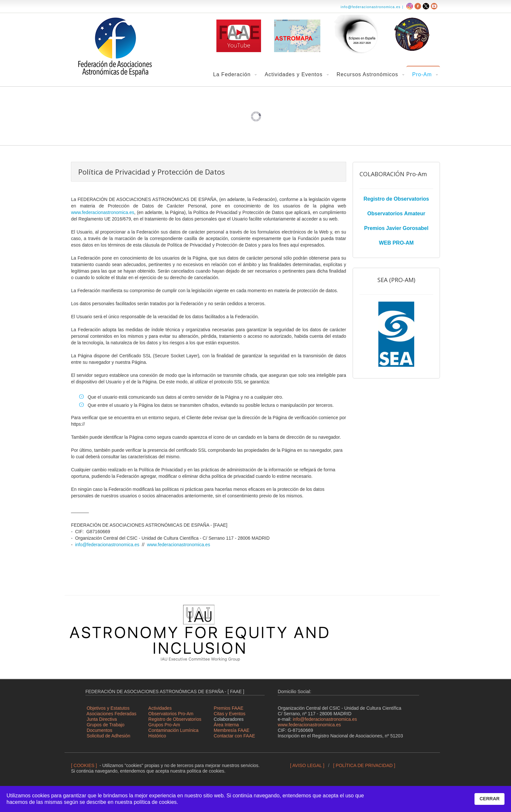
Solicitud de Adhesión (109, 736)
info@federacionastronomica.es (371, 7)
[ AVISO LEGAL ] (307, 765)
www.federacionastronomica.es (103, 212)
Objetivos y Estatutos (108, 708)
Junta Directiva (102, 719)
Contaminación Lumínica (173, 730)
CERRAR (489, 799)
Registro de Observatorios (396, 199)
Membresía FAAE (232, 730)
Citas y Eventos (230, 714)
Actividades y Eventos (294, 74)
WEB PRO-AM (396, 243)
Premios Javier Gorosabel (396, 228)
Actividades (160, 708)
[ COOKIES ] (84, 765)
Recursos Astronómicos (367, 74)
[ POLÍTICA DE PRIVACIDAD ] (364, 765)
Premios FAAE (229, 708)
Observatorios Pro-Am (171, 714)
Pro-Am (422, 74)
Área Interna (226, 725)
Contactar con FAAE (234, 736)
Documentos (100, 730)
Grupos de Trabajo (106, 725)
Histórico (157, 736)
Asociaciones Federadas (111, 714)
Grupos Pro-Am (164, 725)
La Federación (232, 74)
